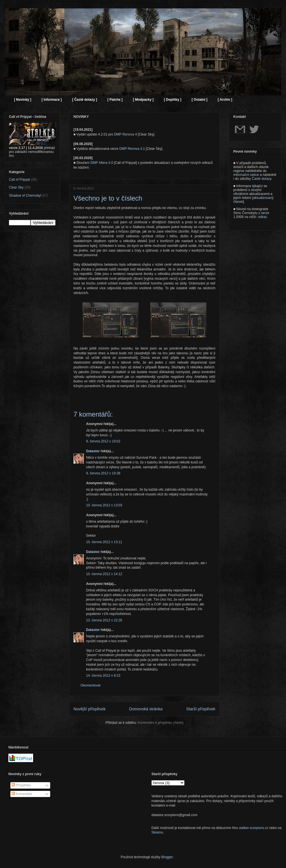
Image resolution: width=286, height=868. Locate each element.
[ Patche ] (115, 100)
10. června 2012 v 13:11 (104, 542)
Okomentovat (90, 685)
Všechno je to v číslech (108, 198)
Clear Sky (16, 187)
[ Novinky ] (23, 100)
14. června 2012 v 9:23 (103, 676)
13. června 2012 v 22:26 (104, 620)
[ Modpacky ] (143, 100)
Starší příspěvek (201, 709)
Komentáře (22, 794)
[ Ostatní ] (199, 100)
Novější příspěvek (89, 709)
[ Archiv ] (225, 100)
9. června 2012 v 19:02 (103, 441)
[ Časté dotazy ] (85, 100)
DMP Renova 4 (125, 134)
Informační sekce (246, 175)
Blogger (167, 857)
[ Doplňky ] (172, 100)
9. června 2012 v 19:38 (103, 473)
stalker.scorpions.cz (254, 828)
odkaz (262, 217)
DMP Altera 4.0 (102, 163)
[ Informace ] (52, 100)
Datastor (93, 451)
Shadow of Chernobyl (25, 196)
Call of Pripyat (19, 180)
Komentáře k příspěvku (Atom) (161, 723)
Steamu (157, 832)
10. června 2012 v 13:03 (104, 505)
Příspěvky (21, 785)
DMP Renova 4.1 (132, 149)
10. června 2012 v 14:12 (104, 574)
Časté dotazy (261, 179)
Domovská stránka (146, 709)
